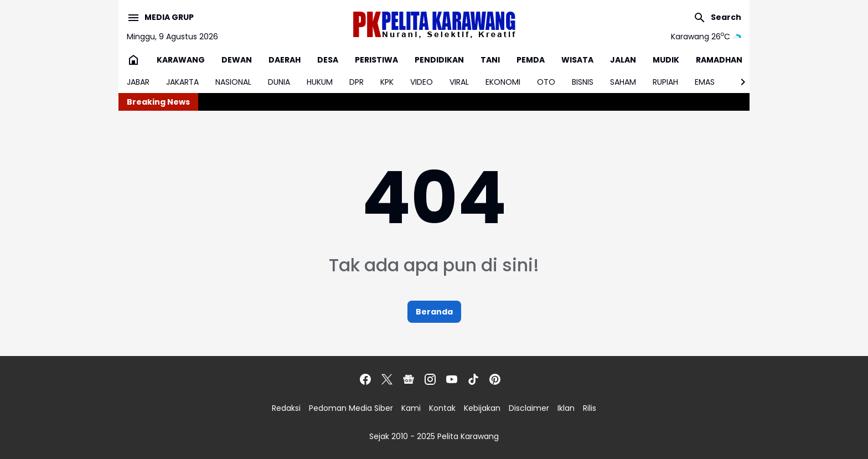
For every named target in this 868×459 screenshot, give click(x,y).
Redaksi (286, 408)
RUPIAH (665, 82)
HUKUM (320, 82)
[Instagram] (430, 379)
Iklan (566, 408)
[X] (387, 379)
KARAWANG (181, 60)
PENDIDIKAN (439, 60)
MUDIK (666, 60)
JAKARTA (182, 82)
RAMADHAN (719, 60)
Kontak (442, 408)
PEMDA (531, 60)
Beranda (434, 312)
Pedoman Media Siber (351, 408)
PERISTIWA (376, 60)
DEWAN (237, 60)
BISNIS (583, 82)
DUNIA (279, 82)
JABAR (138, 82)
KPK (387, 82)
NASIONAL (233, 82)
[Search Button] (717, 18)
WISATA (577, 60)
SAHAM (623, 82)
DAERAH (285, 60)
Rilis (590, 408)
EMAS (705, 82)
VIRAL (459, 82)
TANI (490, 60)
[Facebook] (365, 379)
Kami (411, 408)
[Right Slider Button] (738, 82)
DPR (356, 82)
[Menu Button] (160, 18)
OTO (546, 82)
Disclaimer (529, 408)
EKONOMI (503, 82)
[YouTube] (452, 379)
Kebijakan (482, 408)
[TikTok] (473, 379)
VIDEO (422, 82)
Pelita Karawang (468, 436)
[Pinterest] (495, 379)
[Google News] (409, 379)
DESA (328, 60)
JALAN (623, 60)
